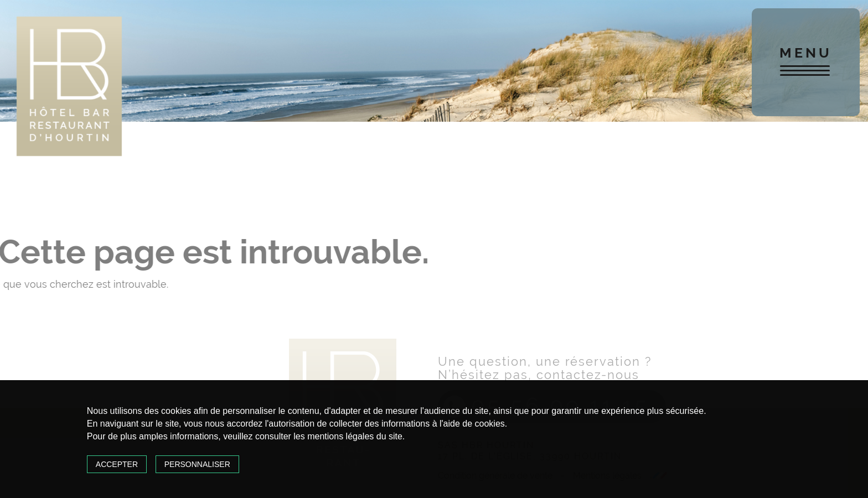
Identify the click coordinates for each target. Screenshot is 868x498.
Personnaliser (197, 464)
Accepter (117, 464)
